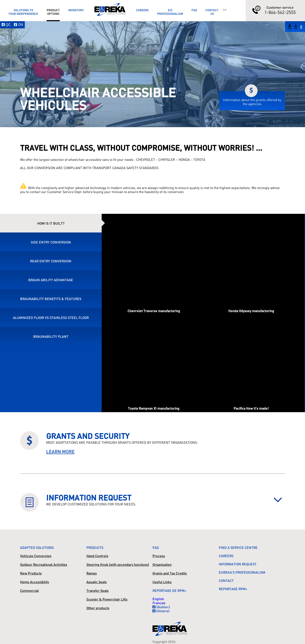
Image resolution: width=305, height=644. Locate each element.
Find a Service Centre (238, 547)
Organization (162, 564)
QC (6, 25)
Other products (98, 608)
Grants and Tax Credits (170, 573)
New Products (31, 573)
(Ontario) (161, 611)
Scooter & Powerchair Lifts (107, 599)
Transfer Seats (98, 590)
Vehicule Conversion (36, 556)
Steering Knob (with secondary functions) (118, 564)
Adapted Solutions (37, 547)
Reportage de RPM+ (169, 590)
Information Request (238, 564)
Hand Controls (97, 556)
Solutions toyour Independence (23, 12)
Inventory (76, 10)
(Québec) (161, 607)
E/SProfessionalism (170, 12)
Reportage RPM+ (233, 589)
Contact (226, 581)
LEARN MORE (60, 451)
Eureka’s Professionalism (242, 572)
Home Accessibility (35, 582)
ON (18, 25)
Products (95, 547)
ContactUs (212, 12)
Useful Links (162, 582)
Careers (142, 10)
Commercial (29, 590)
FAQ (194, 10)
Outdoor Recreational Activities (44, 564)
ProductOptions (53, 12)
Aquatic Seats (97, 582)
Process (159, 556)
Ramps (92, 573)
